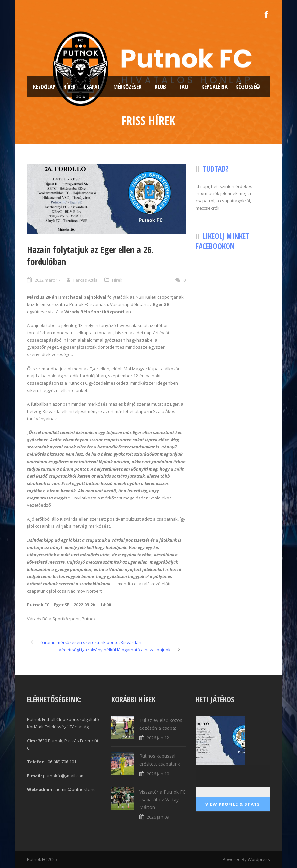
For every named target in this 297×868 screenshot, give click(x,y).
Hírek (69, 87)
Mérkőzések (127, 87)
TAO (184, 87)
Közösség (247, 87)
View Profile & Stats (233, 804)
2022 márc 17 (47, 280)
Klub (160, 87)
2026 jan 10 (158, 774)
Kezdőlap (44, 87)
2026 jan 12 (158, 738)
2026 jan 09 (158, 817)
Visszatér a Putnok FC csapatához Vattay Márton (162, 800)
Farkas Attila (86, 280)
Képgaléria (215, 87)
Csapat (92, 87)
